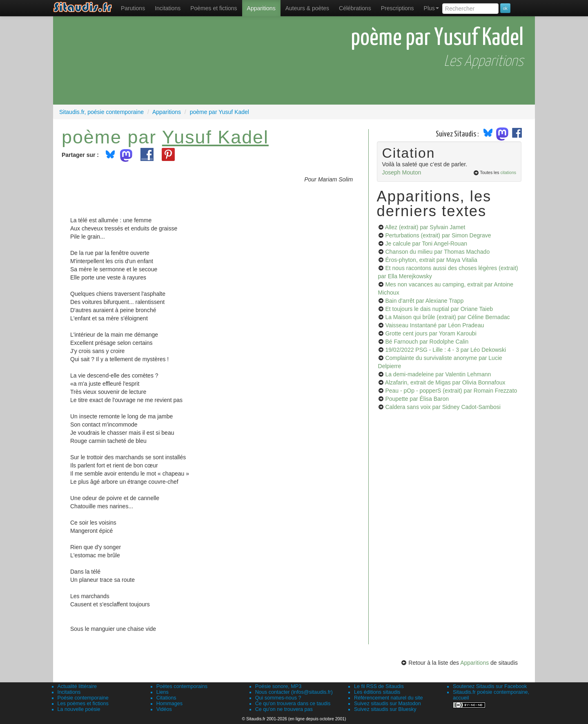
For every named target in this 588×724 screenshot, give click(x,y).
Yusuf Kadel (215, 137)
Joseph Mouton (402, 172)
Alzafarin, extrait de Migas (445, 382)
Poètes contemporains (182, 686)
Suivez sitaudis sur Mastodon (388, 704)
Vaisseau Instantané (434, 325)
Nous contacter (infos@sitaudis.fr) (294, 692)
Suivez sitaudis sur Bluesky (385, 709)
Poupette (417, 399)
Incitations (69, 692)
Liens (163, 692)
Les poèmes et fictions (83, 704)
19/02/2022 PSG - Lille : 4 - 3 (445, 350)
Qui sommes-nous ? (278, 698)
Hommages (169, 704)
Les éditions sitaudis (377, 692)
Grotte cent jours (431, 333)
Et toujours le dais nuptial (439, 309)
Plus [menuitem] (431, 8)
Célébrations (355, 8)
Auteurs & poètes (307, 8)
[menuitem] (133, 8)
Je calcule (426, 244)
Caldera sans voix (443, 407)
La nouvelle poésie (79, 709)
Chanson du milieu (437, 252)
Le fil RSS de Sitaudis (379, 686)
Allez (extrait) (425, 227)
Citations (166, 698)
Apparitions (261, 8)
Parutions (133, 8)
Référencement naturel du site (389, 698)
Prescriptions (398, 8)
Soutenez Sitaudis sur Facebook (490, 686)
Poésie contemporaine (83, 698)
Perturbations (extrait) (438, 235)
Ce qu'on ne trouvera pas (284, 709)
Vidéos (164, 709)
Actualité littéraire (77, 686)
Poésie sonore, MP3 (278, 686)
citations (508, 172)
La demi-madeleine (438, 374)
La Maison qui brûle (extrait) (447, 317)
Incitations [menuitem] (168, 8)
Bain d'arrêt (424, 301)
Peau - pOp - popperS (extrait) (451, 391)
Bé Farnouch (427, 342)
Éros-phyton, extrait (431, 260)
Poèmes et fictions (214, 8)
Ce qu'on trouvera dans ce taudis (293, 704)
